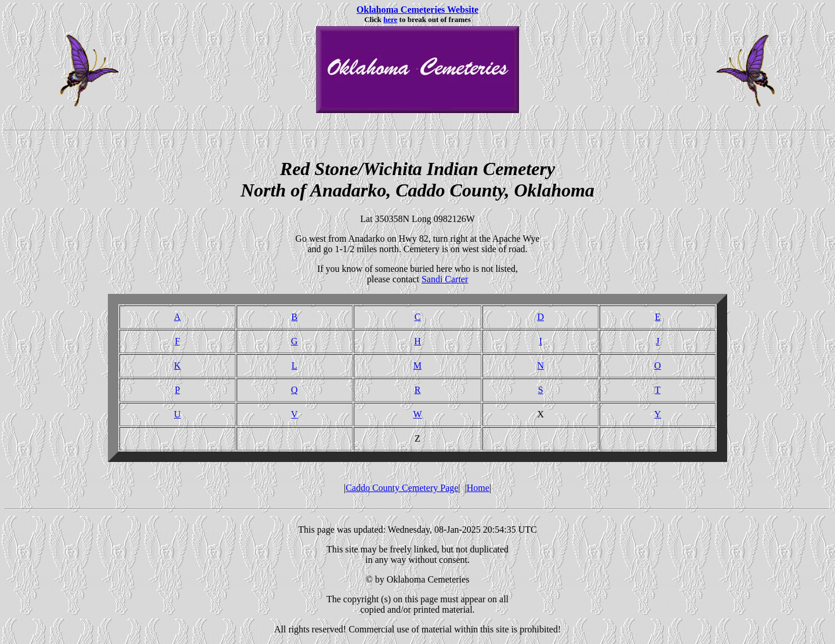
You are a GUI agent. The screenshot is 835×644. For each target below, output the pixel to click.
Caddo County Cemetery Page (402, 488)
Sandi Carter (445, 279)
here (390, 19)
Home (478, 488)
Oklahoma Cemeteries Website (418, 10)
